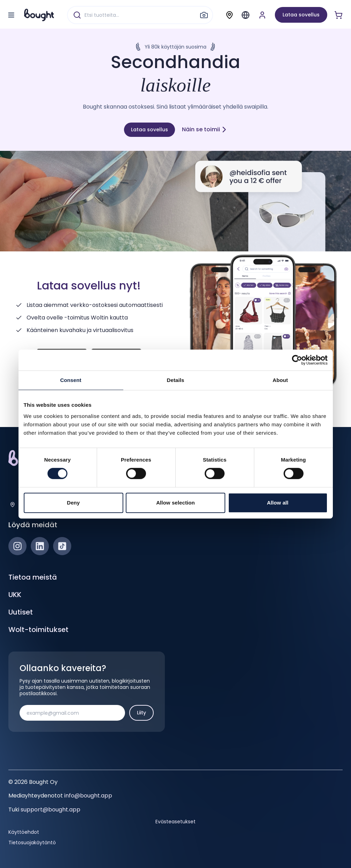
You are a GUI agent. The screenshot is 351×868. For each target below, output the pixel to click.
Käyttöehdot (24, 832)
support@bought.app (50, 810)
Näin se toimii (204, 129)
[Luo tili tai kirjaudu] (262, 15)
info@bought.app (88, 796)
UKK (15, 595)
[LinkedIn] (40, 546)
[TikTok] (62, 546)
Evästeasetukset (175, 822)
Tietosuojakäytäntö (32, 843)
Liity (141, 713)
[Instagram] (17, 546)
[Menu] (246, 15)
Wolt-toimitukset (38, 630)
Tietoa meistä (33, 577)
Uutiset (21, 612)
